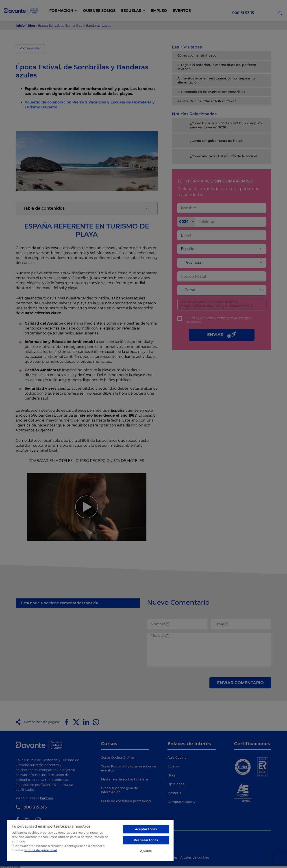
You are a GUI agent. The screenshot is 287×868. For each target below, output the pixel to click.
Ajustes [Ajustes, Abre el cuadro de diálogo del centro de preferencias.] (146, 851)
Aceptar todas (146, 829)
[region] (90, 840)
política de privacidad (40, 850)
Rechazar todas (146, 840)
